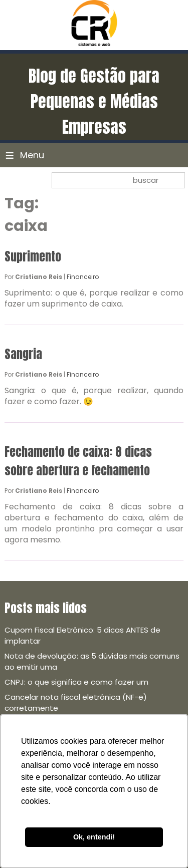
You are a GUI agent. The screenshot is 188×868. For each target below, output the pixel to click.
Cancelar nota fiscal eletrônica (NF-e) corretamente (76, 702)
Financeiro (83, 277)
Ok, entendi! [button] (94, 837)
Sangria (23, 354)
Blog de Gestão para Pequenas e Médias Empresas (94, 101)
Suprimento (33, 256)
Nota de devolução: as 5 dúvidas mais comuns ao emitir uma (92, 661)
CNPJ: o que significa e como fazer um (76, 682)
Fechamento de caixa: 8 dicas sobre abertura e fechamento (78, 461)
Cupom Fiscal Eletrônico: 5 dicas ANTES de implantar (82, 635)
